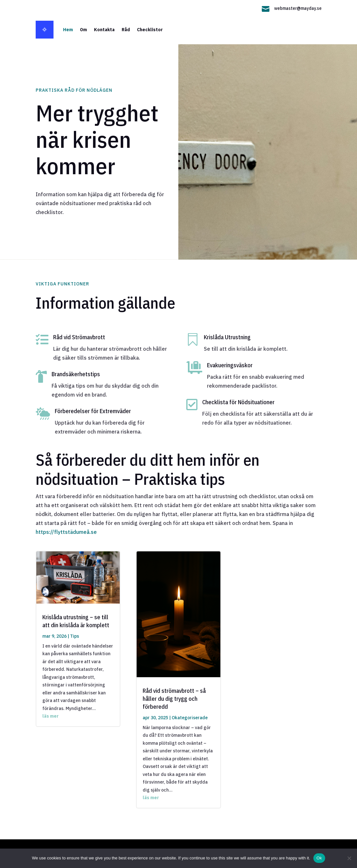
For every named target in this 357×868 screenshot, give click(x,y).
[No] (349, 858)
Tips (75, 636)
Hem (68, 30)
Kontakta (104, 30)
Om (83, 30)
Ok (319, 858)
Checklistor (150, 30)
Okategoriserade (190, 718)
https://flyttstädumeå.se (66, 532)
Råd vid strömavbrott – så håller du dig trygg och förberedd (174, 699)
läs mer (50, 716)
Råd (126, 30)
